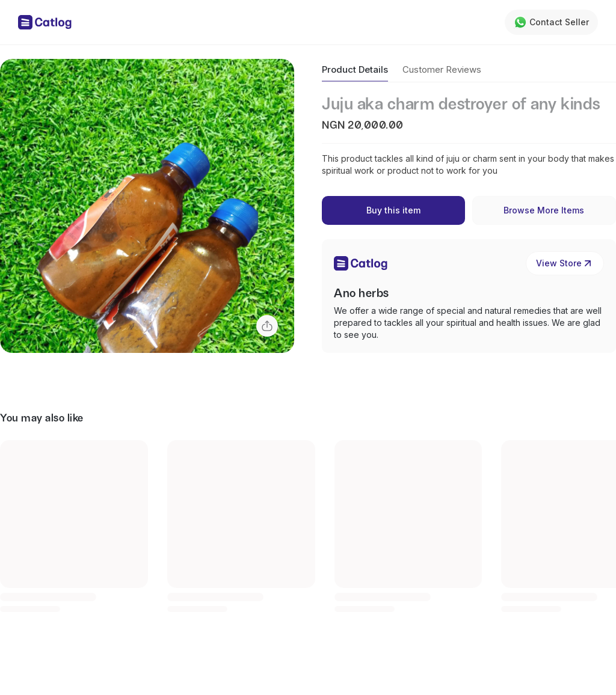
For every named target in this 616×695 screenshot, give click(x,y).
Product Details (355, 69)
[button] (147, 206)
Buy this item (393, 210)
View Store (565, 263)
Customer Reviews (442, 69)
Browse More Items (544, 210)
